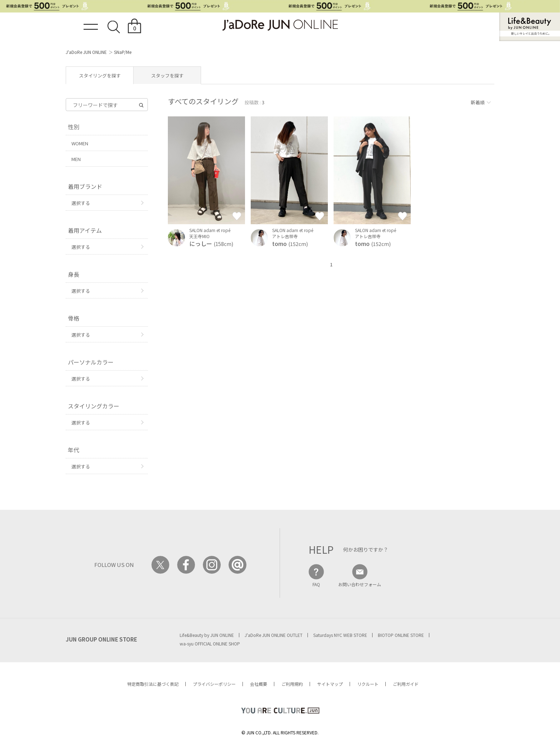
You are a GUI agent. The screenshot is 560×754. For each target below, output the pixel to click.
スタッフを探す (167, 76)
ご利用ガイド (406, 684)
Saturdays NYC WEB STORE (340, 635)
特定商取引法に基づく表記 (153, 684)
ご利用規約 (292, 684)
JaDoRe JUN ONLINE (280, 25)
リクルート (368, 684)
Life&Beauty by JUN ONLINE (207, 635)
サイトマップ (330, 684)
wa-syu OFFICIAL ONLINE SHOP (210, 644)
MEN (76, 159)
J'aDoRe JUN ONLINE (86, 52)
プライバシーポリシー (214, 684)
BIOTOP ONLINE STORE (401, 635)
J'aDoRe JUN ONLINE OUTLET (274, 635)
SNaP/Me (123, 52)
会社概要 (259, 684)
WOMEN (80, 143)
